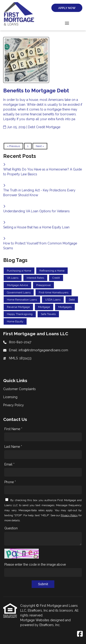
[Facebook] (80, 634)
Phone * (10, 482)
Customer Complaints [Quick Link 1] (19, 389)
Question (11, 528)
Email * (9, 464)
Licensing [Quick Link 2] (10, 397)
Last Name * (13, 447)
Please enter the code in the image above (35, 565)
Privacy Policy (69, 515)
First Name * (13, 429)
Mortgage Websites (35, 620)
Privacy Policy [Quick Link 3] (14, 405)
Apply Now (67, 8)
